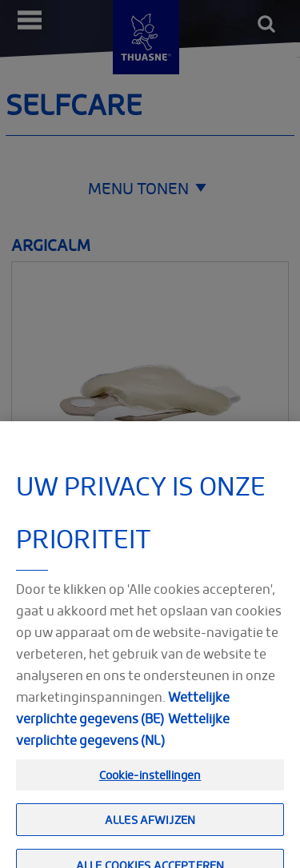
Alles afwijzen (150, 833)
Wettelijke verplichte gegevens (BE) (123, 721)
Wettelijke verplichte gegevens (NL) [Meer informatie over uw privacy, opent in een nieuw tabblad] (123, 742)
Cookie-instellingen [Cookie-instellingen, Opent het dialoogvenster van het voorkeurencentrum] (150, 788)
